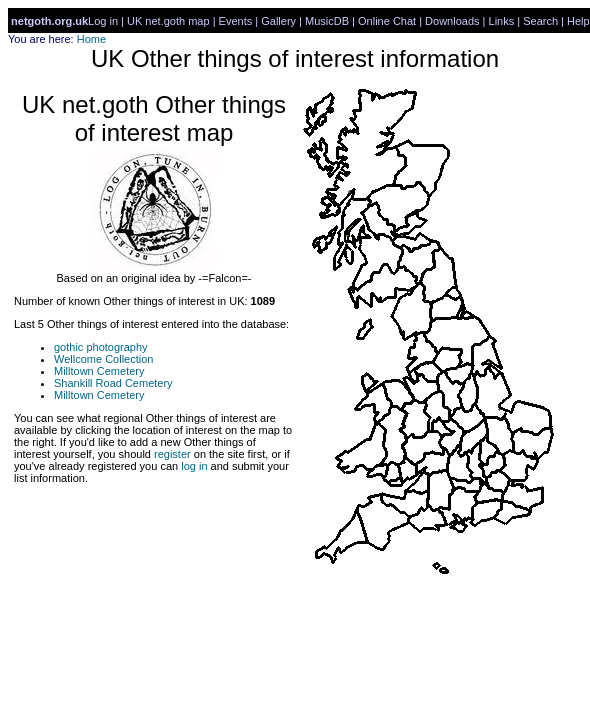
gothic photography (101, 347)
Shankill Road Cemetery (113, 383)
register (172, 454)
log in (194, 466)
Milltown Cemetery (99, 371)
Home (91, 39)
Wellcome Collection (103, 359)
